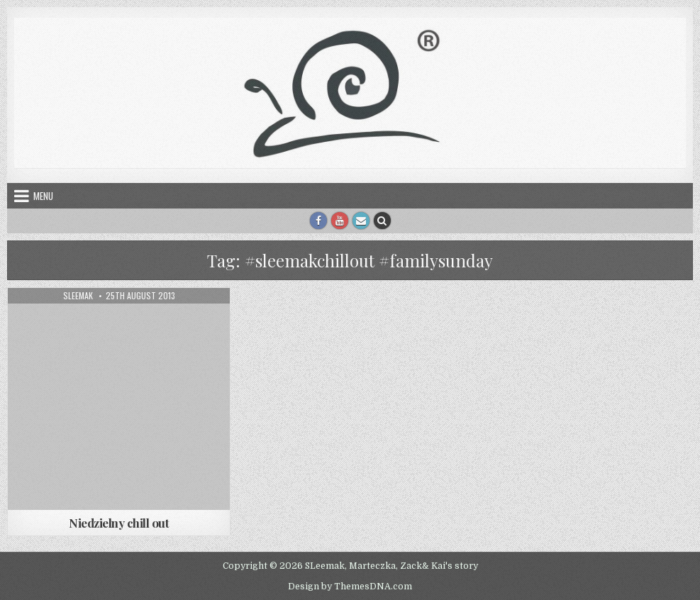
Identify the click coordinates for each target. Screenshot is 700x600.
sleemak (78, 296)
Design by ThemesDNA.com (350, 587)
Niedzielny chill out (119, 523)
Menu (43, 196)
